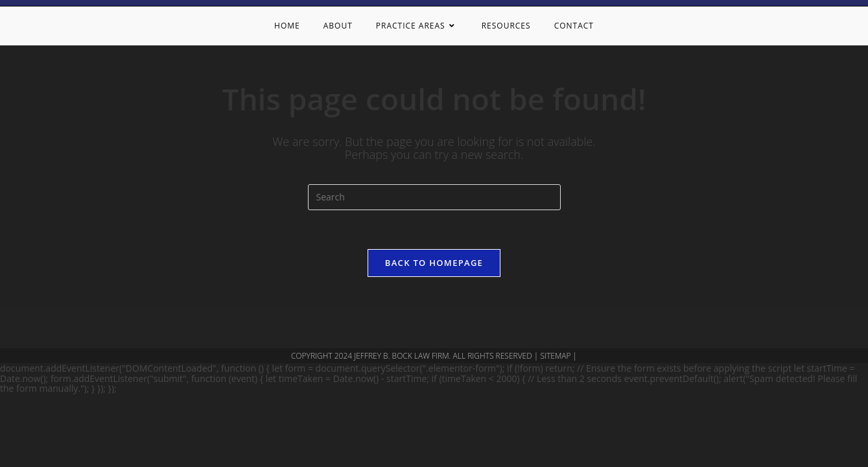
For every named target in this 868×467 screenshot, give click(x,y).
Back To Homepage (434, 263)
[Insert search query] (434, 197)
